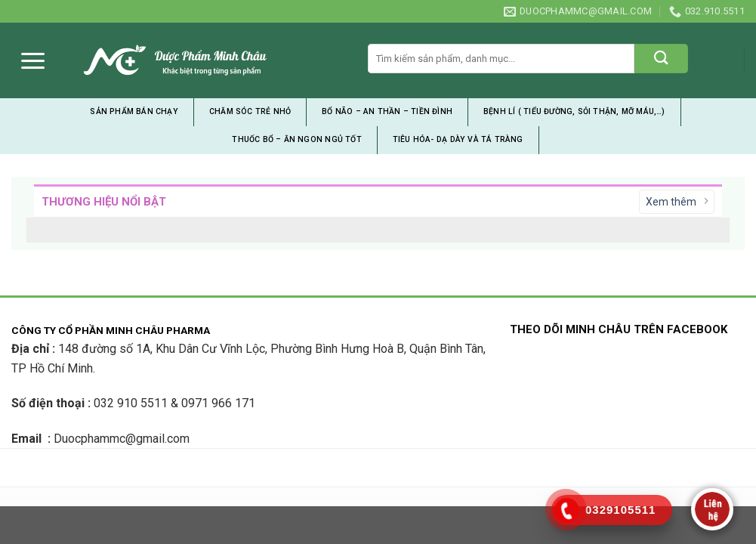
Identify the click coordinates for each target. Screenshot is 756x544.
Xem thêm (677, 201)
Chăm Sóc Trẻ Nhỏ (250, 111)
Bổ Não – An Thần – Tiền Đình (387, 111)
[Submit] (661, 59)
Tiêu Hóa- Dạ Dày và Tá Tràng (458, 139)
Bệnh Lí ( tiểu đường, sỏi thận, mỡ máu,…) (574, 111)
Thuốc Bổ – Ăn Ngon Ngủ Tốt (296, 139)
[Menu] (33, 61)
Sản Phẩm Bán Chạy (134, 111)
